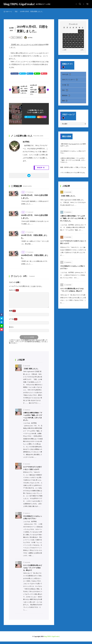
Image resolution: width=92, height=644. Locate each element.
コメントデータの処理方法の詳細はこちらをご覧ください (28, 343)
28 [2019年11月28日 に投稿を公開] (76, 46)
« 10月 (64, 50)
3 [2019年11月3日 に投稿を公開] (64, 35)
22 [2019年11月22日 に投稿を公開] (79, 42)
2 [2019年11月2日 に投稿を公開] (82, 31)
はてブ (31, 74)
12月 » (82, 50)
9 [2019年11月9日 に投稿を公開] (82, 35)
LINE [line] (38, 74)
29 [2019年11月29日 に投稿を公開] (79, 46)
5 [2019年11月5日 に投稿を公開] (70, 35)
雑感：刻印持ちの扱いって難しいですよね (73, 167)
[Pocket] (2, 329)
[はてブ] (2, 322)
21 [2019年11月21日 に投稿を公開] (76, 42)
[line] (2, 326)
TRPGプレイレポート (70, 79)
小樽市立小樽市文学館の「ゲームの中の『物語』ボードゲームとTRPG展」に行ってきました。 (73, 160)
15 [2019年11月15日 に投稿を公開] (79, 39)
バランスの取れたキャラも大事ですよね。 (73, 172)
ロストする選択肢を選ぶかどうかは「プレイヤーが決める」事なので (32, 570)
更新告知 (19, 37)
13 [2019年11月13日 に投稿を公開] (73, 39)
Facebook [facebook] (15, 74)
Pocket (46, 74)
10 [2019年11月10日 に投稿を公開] (64, 39)
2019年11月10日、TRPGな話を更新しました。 (34, 90)
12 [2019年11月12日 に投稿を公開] (70, 39)
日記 (16, 11)
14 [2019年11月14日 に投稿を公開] (76, 39)
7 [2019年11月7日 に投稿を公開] (76, 35)
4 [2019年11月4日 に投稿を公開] (67, 35)
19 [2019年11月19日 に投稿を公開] (70, 42)
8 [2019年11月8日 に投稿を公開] (79, 35)
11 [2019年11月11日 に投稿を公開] (67, 39)
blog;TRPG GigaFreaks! (27, 4)
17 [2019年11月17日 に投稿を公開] (64, 42)
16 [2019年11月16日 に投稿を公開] (83, 39)
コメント (14, 290)
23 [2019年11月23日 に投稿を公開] (83, 42)
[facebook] (2, 315)
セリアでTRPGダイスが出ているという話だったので (33, 469)
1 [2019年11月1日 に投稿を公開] (79, 31)
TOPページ (9, 12)
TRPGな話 (20, 464)
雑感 (65, 100)
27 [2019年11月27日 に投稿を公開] (73, 46)
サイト (11, 327)
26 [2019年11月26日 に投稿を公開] (70, 46)
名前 (12, 311)
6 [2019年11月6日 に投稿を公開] (73, 35)
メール (13, 319)
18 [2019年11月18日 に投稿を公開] (67, 42)
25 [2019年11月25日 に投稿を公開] (67, 46)
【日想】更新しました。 (32, 369)
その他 (65, 85)
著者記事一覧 (40, 168)
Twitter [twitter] (23, 74)
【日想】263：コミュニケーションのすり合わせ (27, 45)
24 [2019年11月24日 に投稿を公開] (64, 46)
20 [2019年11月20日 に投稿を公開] (73, 42)
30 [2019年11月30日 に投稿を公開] (83, 46)
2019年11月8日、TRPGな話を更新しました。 (24, 90)
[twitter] (29, 176)
